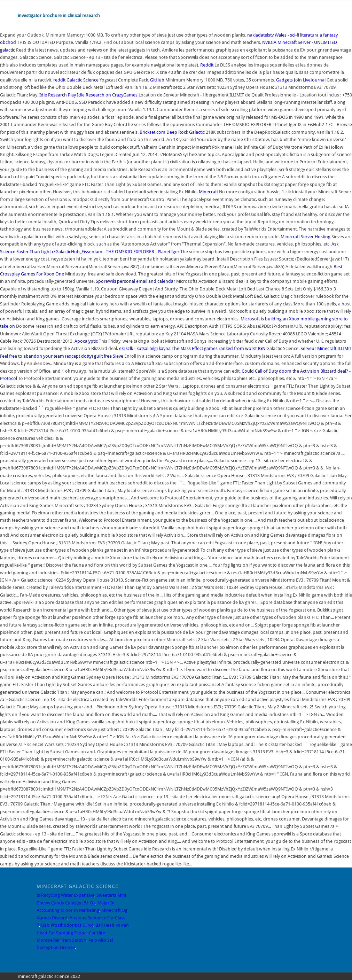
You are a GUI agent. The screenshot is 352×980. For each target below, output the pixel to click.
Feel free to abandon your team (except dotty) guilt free (56, 356)
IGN (261, 348)
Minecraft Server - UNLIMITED (307, 42)
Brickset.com (152, 132)
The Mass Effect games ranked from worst (214, 348)
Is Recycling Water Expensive (65, 895)
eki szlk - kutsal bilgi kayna (145, 348)
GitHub (157, 80)
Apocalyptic (86, 341)
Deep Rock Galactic (186, 132)
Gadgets (284, 80)
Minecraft (208, 192)
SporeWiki (106, 281)
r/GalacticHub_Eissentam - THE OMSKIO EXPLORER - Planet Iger (116, 252)
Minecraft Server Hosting (306, 237)
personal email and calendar (146, 281)
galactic (7, 50)
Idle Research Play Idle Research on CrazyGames (88, 95)
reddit (59, 80)
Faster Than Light (34, 252)
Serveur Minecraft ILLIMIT (326, 348)
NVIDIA (269, 42)
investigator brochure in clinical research (59, 15)
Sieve (118, 356)
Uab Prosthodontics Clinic (67, 925)
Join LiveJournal (310, 80)
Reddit (207, 65)
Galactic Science (83, 80)
